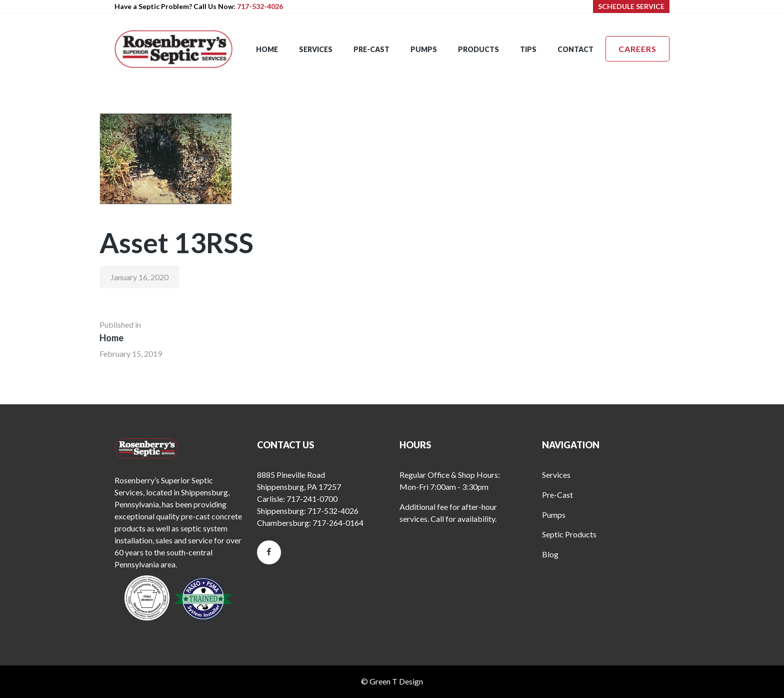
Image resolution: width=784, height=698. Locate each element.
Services (556, 475)
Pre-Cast (557, 495)
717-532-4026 (260, 6)
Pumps (554, 515)
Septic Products (569, 534)
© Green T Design (392, 681)
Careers (637, 49)
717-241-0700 (312, 499)
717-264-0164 (338, 523)
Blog (550, 554)
